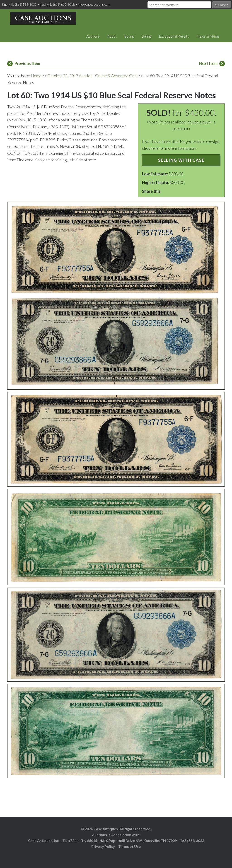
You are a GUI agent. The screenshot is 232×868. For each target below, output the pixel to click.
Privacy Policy (103, 846)
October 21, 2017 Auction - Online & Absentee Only (92, 76)
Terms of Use (129, 846)
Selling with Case (181, 160)
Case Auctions (43, 18)
